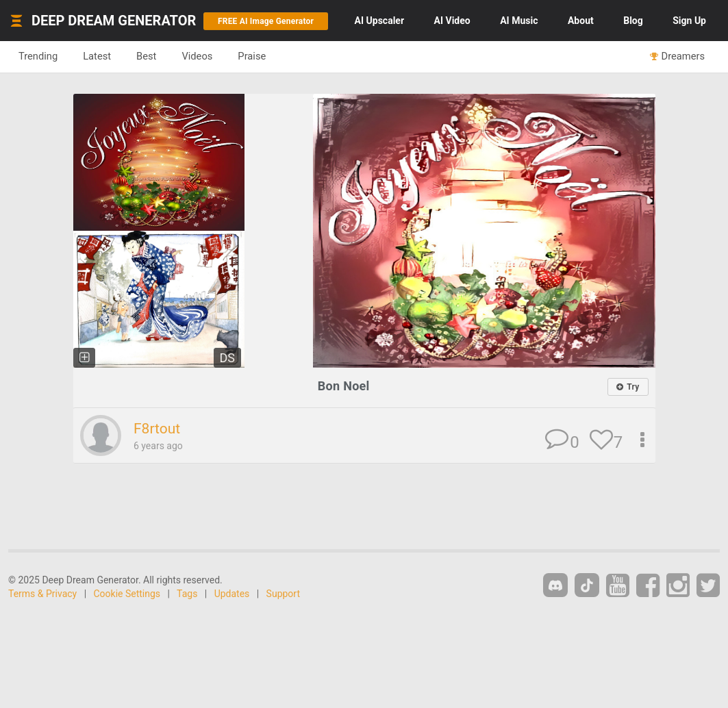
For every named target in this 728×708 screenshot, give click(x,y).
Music (519, 21)
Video (452, 21)
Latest (97, 56)
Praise (252, 56)
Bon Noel (344, 386)
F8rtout (157, 429)
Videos (197, 56)
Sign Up (689, 21)
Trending (38, 56)
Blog (633, 21)
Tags (187, 594)
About (581, 21)
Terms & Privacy (42, 594)
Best (146, 56)
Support (283, 594)
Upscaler (379, 21)
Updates (232, 594)
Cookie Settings (127, 594)
